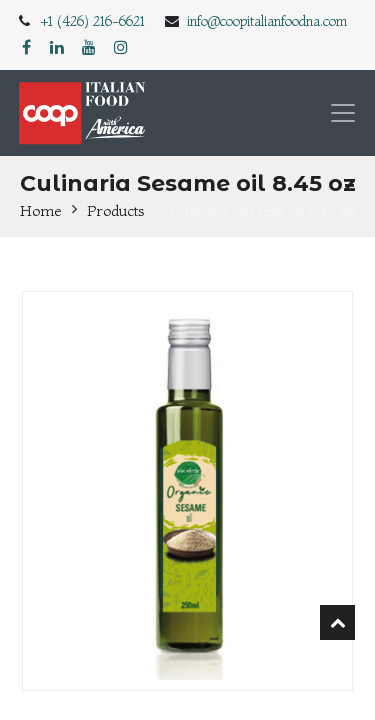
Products (116, 210)
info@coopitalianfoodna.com (267, 21)
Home (41, 210)
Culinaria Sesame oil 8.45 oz (263, 210)
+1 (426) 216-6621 (93, 21)
